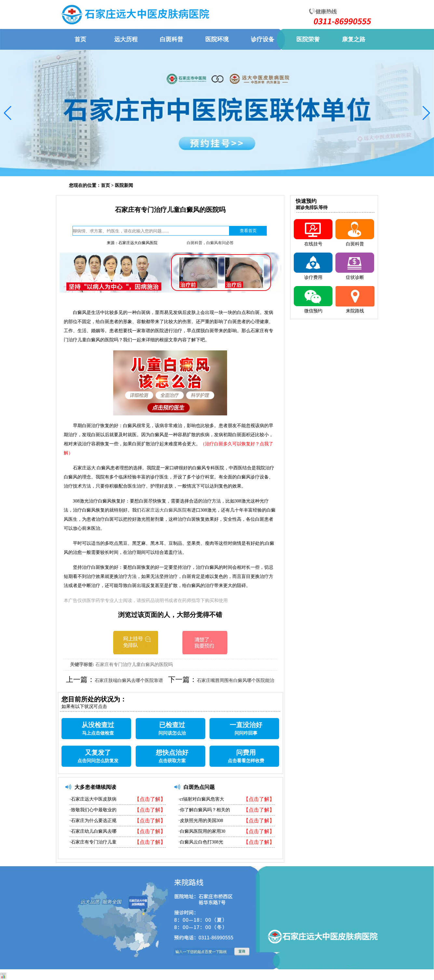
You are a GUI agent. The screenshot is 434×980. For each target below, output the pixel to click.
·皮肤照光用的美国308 (201, 821)
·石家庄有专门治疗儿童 (93, 842)
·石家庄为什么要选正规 (93, 821)
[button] (8, 113)
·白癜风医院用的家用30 (202, 831)
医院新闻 (124, 185)
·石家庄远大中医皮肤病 (93, 799)
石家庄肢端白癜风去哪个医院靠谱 (129, 680)
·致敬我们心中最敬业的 (93, 810)
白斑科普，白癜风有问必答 (210, 243)
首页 (105, 185)
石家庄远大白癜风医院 (164, 510)
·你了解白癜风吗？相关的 (204, 810)
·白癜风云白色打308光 (201, 842)
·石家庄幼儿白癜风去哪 (93, 831)
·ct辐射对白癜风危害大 (201, 799)
